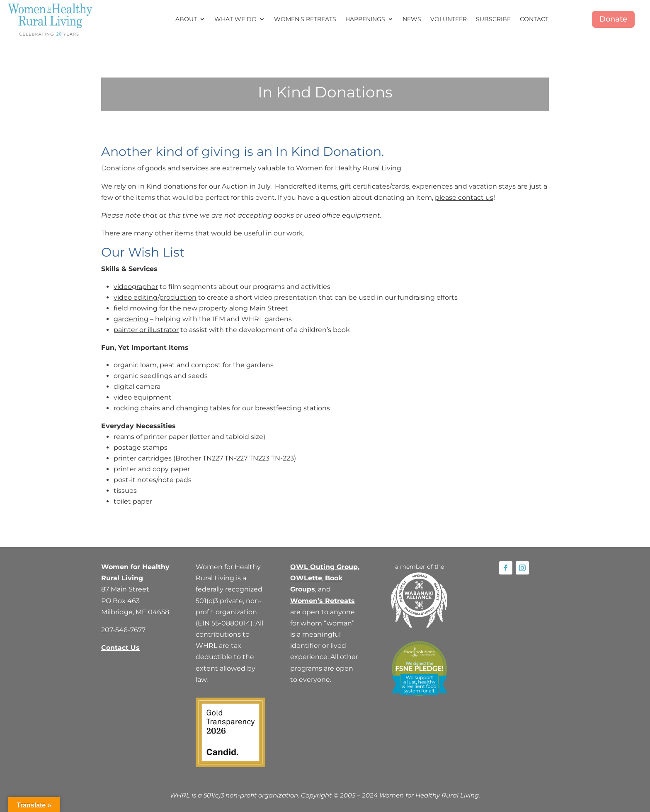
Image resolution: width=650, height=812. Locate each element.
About (186, 19)
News (412, 19)
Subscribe (493, 19)
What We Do (235, 19)
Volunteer (449, 19)
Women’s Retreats (305, 19)
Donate (613, 19)
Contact (534, 19)
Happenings (365, 19)
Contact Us (120, 648)
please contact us (464, 198)
